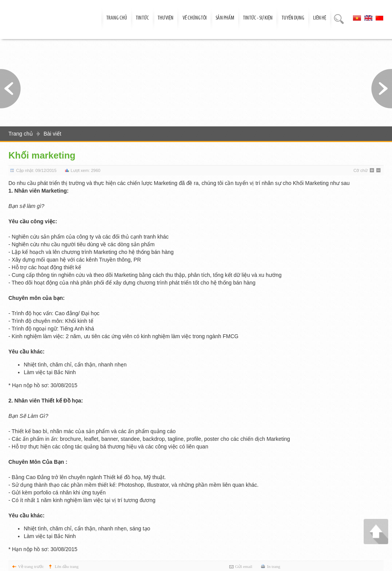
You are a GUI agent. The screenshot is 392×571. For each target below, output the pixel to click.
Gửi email (244, 566)
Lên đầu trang (67, 566)
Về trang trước (31, 566)
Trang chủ (21, 134)
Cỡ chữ (360, 170)
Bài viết (52, 134)
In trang (274, 566)
